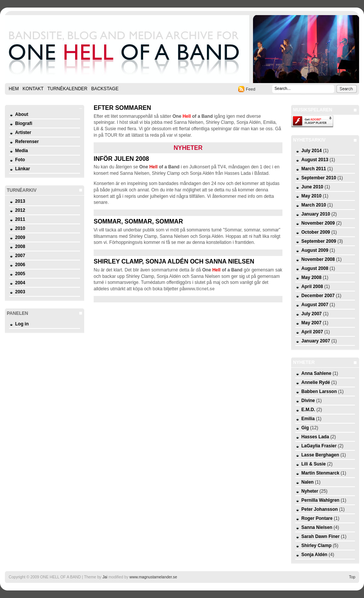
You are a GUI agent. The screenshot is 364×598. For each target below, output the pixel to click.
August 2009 (315, 250)
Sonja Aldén (314, 555)
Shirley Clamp (316, 546)
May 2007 (311, 323)
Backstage (105, 89)
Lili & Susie (314, 464)
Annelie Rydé (316, 382)
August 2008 (315, 268)
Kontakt (33, 89)
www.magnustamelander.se (153, 577)
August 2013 (315, 160)
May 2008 (311, 277)
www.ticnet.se (200, 289)
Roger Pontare (317, 518)
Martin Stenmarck (320, 473)
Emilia (308, 419)
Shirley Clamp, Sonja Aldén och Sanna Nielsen (174, 261)
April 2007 (312, 332)
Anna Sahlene (316, 373)
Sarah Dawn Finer (320, 536)
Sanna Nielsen (317, 527)
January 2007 (316, 341)
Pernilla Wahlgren (320, 500)
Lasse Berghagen (320, 455)
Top (352, 577)
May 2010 (311, 196)
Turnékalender (67, 89)
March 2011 (314, 169)
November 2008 (318, 259)
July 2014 (312, 151)
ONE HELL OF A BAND (182, 49)
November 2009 (318, 223)
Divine (308, 401)
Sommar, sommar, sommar (138, 221)
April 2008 (312, 287)
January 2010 (316, 214)
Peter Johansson (320, 509)
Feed (251, 89)
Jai (105, 577)
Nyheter (310, 491)
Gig (305, 428)
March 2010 (314, 205)
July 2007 (312, 314)
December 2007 (318, 296)
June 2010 (312, 187)
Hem (14, 89)
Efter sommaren (122, 108)
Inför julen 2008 (121, 159)
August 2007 (315, 305)
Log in (22, 324)
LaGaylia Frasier (319, 446)
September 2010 (319, 178)
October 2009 (316, 232)
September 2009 (319, 241)
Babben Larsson (319, 391)
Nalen (308, 482)
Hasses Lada (315, 437)
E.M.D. (308, 410)
